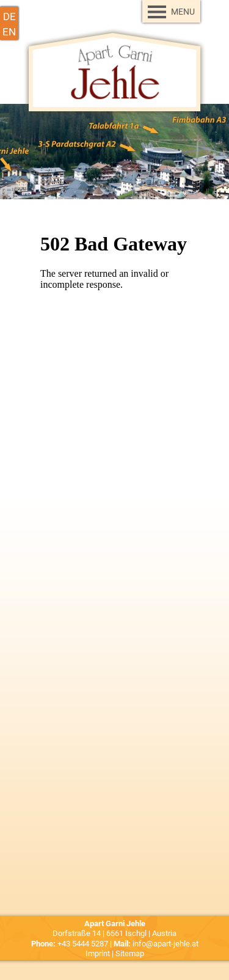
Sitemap (130, 953)
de (9, 16)
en (9, 31)
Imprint (98, 953)
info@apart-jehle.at (165, 944)
